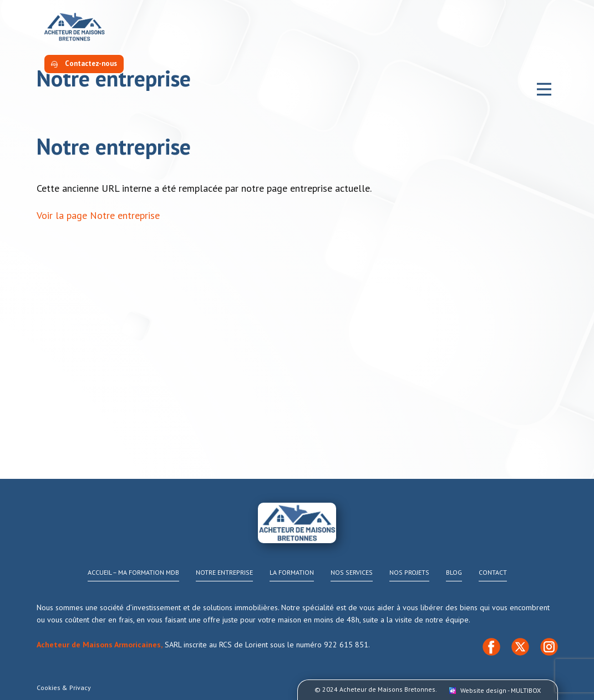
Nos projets (409, 572)
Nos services (352, 572)
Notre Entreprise (224, 572)
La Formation (292, 572)
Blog (454, 572)
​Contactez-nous (84, 64)
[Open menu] (544, 89)
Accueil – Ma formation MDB (133, 572)
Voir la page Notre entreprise (98, 215)
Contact (493, 572)
